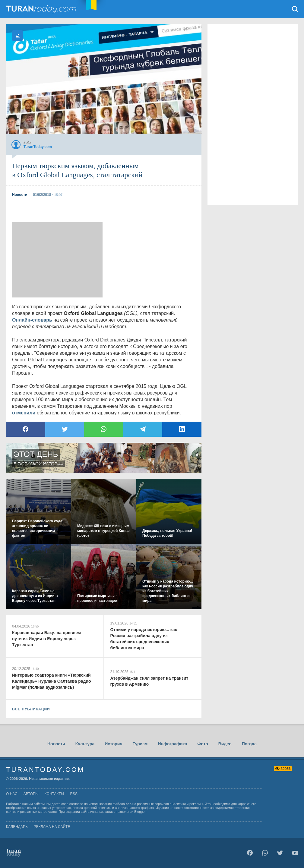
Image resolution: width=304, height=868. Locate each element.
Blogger (140, 812)
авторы (31, 794)
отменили (24, 413)
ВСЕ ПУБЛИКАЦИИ (31, 709)
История (113, 744)
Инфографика (172, 744)
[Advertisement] (57, 260)
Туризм (140, 744)
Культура (85, 744)
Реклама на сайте (52, 827)
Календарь (17, 827)
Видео (225, 744)
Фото (203, 744)
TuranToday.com (42, 9)
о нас (12, 794)
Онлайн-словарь (32, 320)
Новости (56, 744)
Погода (249, 744)
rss (74, 794)
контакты (54, 794)
